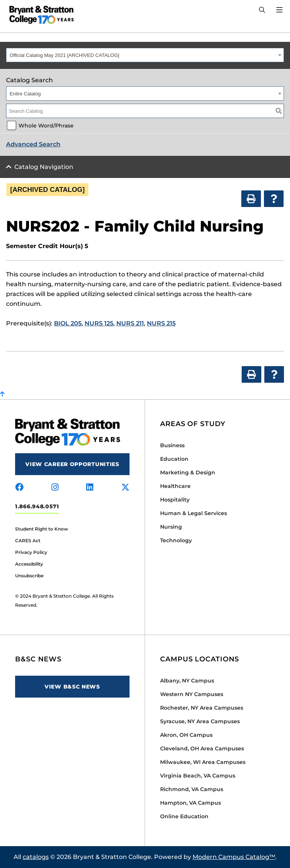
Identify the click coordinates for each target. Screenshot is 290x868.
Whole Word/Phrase (46, 126)
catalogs (36, 857)
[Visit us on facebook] (19, 488)
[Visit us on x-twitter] (125, 488)
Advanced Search (33, 144)
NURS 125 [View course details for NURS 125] (99, 323)
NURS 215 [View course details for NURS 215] (161, 323)
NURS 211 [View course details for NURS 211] (130, 323)
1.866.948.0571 (37, 506)
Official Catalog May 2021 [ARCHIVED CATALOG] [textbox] (65, 55)
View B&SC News (72, 687)
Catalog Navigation (44, 167)
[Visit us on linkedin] (90, 488)
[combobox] (145, 55)
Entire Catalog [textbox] (25, 94)
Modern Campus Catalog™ (234, 857)
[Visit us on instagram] (55, 488)
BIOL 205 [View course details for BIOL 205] (68, 323)
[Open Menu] (279, 10)
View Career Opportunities (72, 464)
